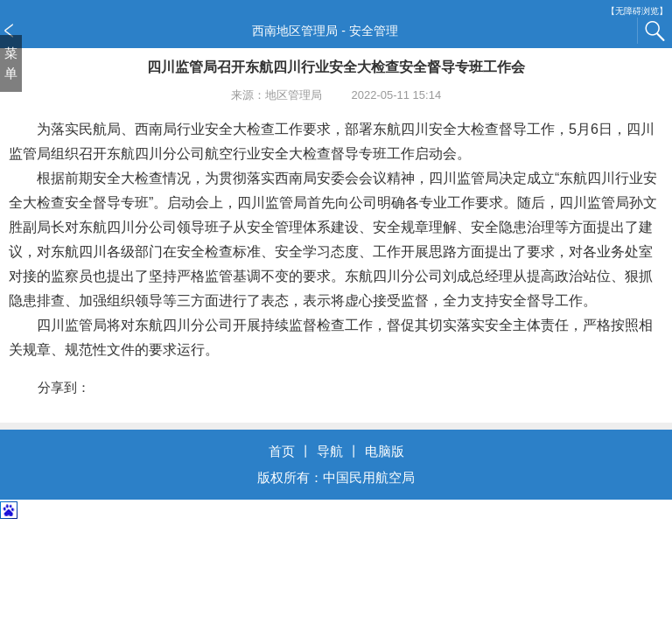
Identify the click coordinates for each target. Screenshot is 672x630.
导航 (330, 451)
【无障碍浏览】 (637, 11)
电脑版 (385, 451)
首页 (282, 451)
